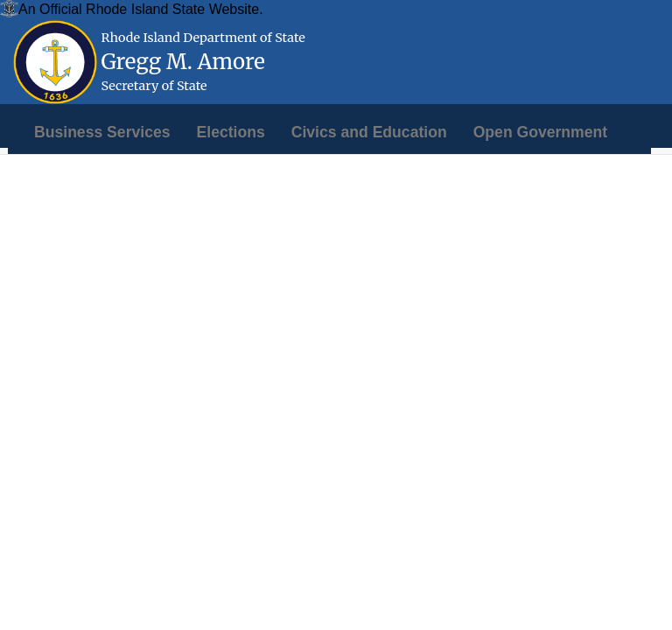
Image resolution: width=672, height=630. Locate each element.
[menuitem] (102, 132)
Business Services (102, 132)
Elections (231, 132)
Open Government (540, 132)
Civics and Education (369, 132)
